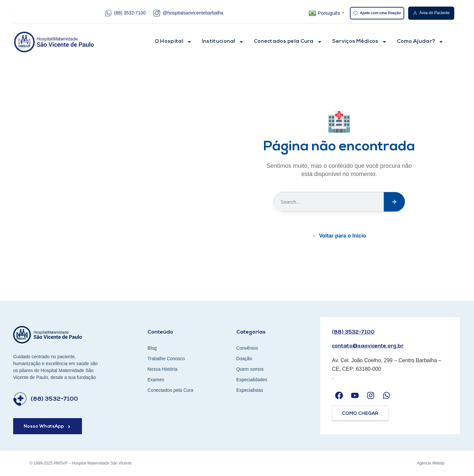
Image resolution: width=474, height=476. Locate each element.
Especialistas (250, 390)
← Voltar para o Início (339, 236)
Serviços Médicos (360, 42)
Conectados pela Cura (288, 42)
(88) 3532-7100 (125, 13)
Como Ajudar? (421, 42)
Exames (156, 380)
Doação (244, 359)
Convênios (247, 348)
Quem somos (250, 369)
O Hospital (173, 42)
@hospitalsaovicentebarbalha (188, 13)
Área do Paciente (431, 13)
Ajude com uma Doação (377, 13)
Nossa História (162, 369)
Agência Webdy (431, 463)
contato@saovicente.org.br (368, 346)
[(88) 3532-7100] (20, 399)
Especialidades (252, 380)
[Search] (394, 202)
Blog (152, 348)
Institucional (223, 42)
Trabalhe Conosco (166, 359)
